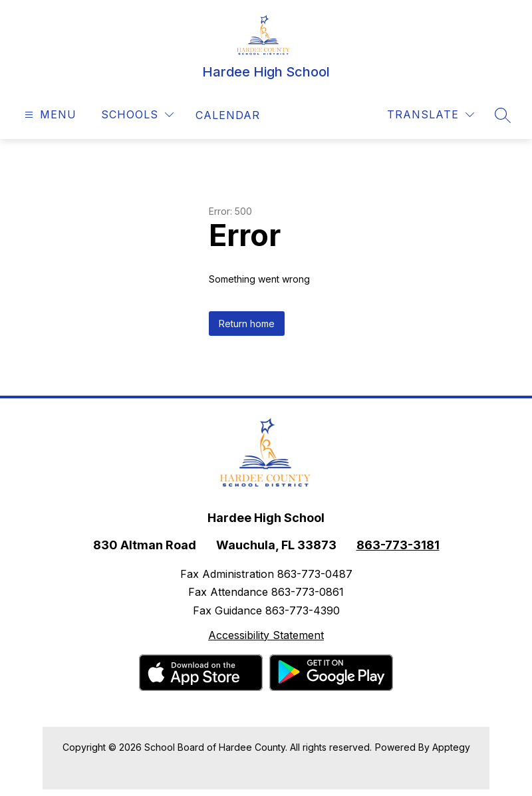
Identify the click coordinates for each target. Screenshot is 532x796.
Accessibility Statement (266, 635)
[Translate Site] (431, 115)
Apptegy (451, 747)
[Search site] (503, 115)
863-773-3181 (398, 545)
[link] (228, 115)
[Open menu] (49, 115)
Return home (247, 324)
